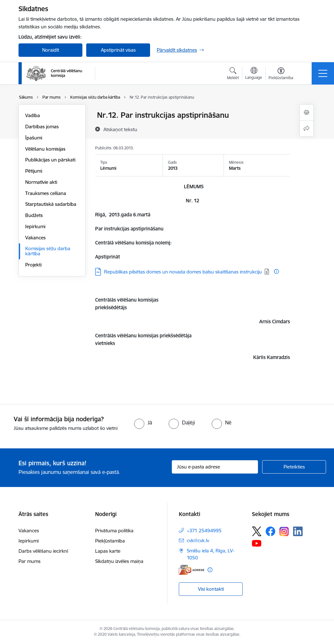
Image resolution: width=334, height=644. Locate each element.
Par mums (30, 561)
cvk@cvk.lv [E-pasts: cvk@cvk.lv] (198, 540)
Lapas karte (108, 551)
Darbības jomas (42, 127)
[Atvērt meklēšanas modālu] (233, 74)
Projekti (33, 265)
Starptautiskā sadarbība (51, 204)
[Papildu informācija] (276, 271)
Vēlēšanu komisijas (45, 149)
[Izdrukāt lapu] (307, 112)
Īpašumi (34, 138)
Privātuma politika (114, 531)
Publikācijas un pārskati (50, 160)
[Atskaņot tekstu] (120, 129)
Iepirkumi (35, 226)
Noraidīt (51, 50)
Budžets (34, 215)
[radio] (143, 423)
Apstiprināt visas (118, 50)
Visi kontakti (211, 589)
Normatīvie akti (41, 182)
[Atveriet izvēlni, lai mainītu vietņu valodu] (254, 74)
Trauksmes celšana (46, 193)
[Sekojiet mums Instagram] (284, 532)
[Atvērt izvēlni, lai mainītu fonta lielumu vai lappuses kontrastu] (281, 74)
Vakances (35, 238)
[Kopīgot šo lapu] (307, 128)
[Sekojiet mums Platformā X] (257, 531)
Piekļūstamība (110, 541)
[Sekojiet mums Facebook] (270, 531)
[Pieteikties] (294, 467)
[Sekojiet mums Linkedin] (298, 531)
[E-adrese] (192, 570)
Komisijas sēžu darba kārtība (48, 251)
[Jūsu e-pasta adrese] (215, 467)
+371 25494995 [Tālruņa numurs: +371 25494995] (204, 531)
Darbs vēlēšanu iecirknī (43, 551)
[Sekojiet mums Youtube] (257, 543)
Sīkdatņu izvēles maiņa (119, 561)
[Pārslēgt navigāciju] (323, 73)
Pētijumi (34, 171)
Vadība (33, 115)
